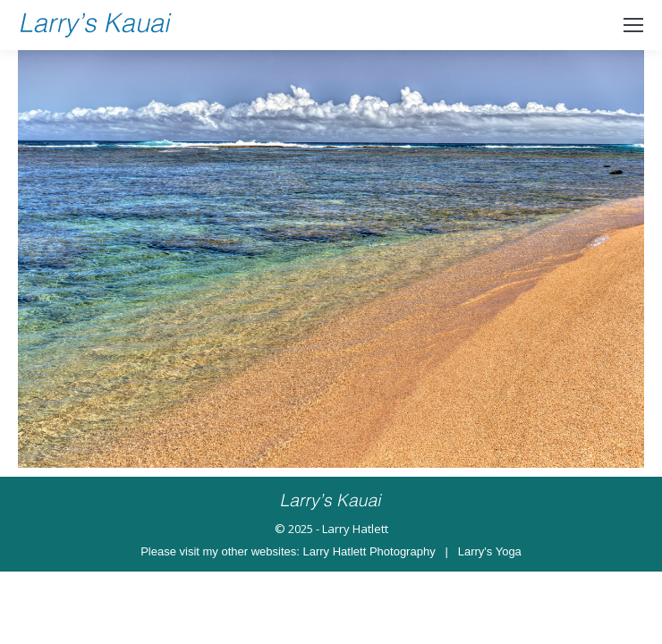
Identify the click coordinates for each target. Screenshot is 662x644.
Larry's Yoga (490, 551)
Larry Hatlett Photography (369, 551)
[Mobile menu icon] (633, 25)
